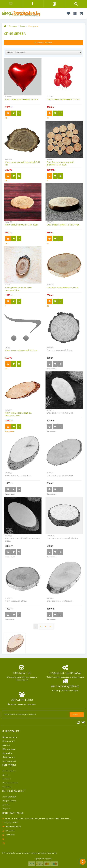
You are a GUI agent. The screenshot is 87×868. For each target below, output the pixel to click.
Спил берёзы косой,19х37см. (60, 601)
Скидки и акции (9, 741)
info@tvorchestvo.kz (12, 827)
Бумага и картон (9, 771)
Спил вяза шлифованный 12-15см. (63, 538)
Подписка (6, 809)
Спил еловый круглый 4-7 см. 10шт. (22, 225)
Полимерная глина (10, 783)
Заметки (6, 805)
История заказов (9, 801)
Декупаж (6, 775)
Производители (9, 757)
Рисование (7, 787)
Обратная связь (9, 749)
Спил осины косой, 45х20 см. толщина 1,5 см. (19, 414)
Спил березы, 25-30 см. (16, 601)
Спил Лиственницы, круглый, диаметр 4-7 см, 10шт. (60, 163)
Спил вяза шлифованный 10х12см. (63, 287)
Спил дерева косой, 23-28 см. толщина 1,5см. (19, 289)
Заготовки (7, 779)
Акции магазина (9, 761)
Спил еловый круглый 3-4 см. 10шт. (63, 225)
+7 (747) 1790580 (10, 823)
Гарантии (6, 745)
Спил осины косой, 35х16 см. (60, 413)
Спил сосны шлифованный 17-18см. (22, 99)
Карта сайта (7, 753)
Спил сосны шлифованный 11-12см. (63, 99)
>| (51, 626)
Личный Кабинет (9, 797)
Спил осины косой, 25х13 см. (60, 476)
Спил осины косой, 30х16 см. (19, 476)
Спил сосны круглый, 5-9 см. (60, 350)
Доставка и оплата (10, 737)
